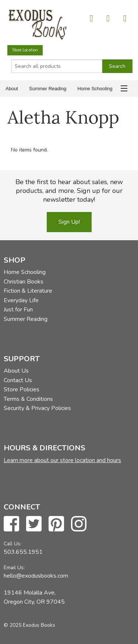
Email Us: (14, 568)
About (12, 89)
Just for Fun (18, 310)
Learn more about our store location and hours (62, 460)
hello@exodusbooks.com (36, 576)
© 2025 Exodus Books (29, 625)
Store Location (25, 50)
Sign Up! (69, 222)
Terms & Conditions (28, 399)
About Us (16, 371)
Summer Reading (48, 89)
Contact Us (18, 380)
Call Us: (13, 544)
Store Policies (22, 389)
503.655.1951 (23, 552)
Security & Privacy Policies (37, 408)
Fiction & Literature (28, 291)
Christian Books (24, 282)
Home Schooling (95, 89)
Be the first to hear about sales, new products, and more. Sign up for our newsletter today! (69, 191)
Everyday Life (21, 300)
